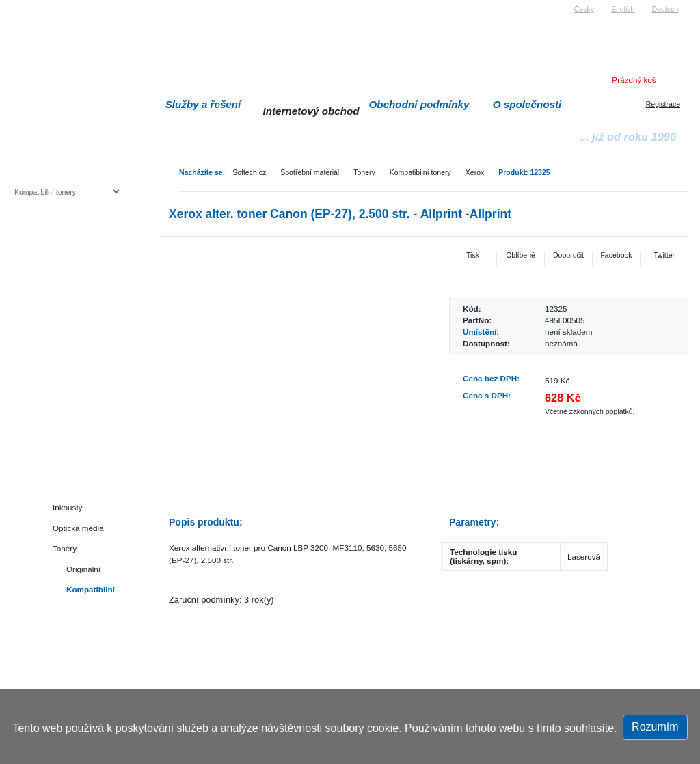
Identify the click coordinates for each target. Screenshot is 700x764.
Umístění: (481, 332)
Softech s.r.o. (35, 4)
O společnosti (527, 104)
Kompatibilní (91, 589)
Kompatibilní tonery (420, 172)
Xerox (475, 172)
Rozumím (655, 727)
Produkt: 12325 (524, 172)
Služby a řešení (203, 104)
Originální (83, 569)
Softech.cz (249, 172)
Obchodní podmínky (419, 104)
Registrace (663, 104)
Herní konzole (62, 302)
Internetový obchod (311, 111)
